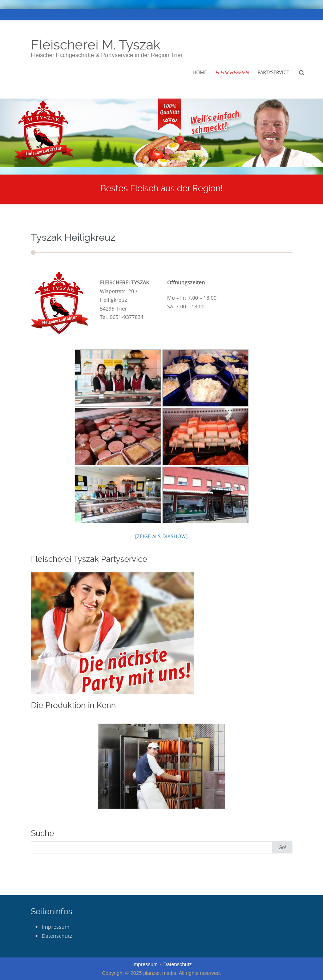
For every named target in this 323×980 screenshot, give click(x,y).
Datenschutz (57, 936)
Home (200, 72)
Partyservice (273, 72)
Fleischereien (232, 72)
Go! (282, 847)
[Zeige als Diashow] (161, 536)
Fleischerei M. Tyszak (96, 45)
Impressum (56, 927)
